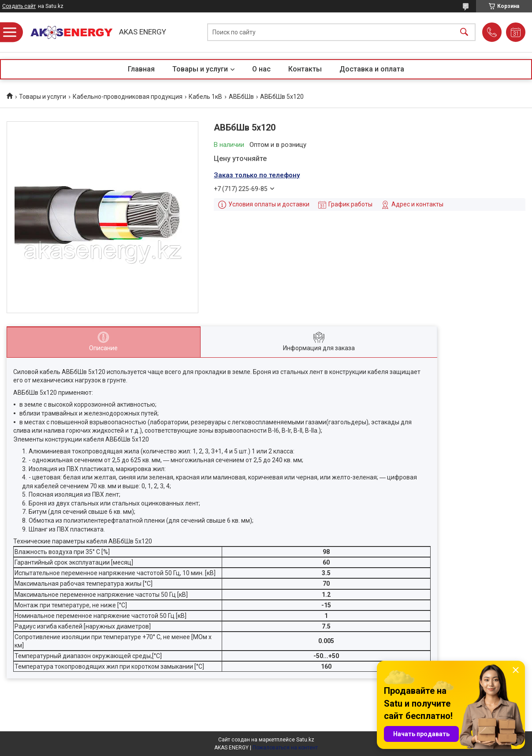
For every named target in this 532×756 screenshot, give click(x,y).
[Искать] (464, 32)
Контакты (305, 69)
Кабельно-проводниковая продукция (128, 97)
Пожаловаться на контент (285, 748)
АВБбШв (241, 97)
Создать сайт (19, 6)
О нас (261, 69)
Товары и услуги (200, 69)
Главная (141, 69)
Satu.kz (305, 740)
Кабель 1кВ (205, 97)
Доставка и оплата (372, 69)
